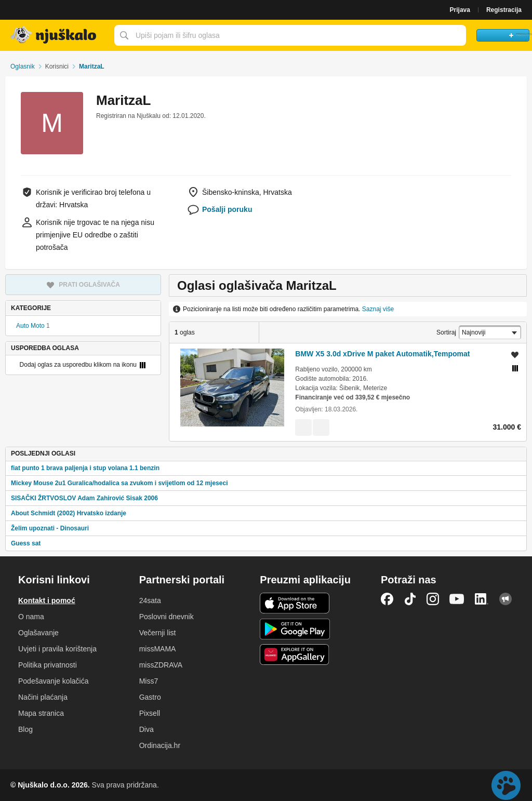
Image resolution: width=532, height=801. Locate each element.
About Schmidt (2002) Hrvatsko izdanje (69, 513)
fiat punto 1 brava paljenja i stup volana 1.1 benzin (85, 468)
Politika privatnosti (48, 665)
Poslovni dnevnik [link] (167, 617)
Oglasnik (23, 66)
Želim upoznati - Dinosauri (50, 528)
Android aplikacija (295, 629)
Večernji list (158, 633)
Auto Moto (30, 326)
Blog (25, 729)
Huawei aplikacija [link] (295, 655)
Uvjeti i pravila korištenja (57, 649)
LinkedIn (482, 599)
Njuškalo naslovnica (55, 35)
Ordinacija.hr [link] (160, 745)
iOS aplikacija (295, 603)
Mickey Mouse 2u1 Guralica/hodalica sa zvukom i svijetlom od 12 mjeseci (119, 483)
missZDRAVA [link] (161, 665)
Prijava (460, 10)
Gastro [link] (150, 697)
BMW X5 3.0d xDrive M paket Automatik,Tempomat (382, 354)
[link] (303, 428)
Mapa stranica (41, 713)
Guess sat (26, 543)
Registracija (504, 10)
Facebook (387, 599)
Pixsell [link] (150, 713)
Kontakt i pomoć (47, 600)
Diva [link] (147, 729)
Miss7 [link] (149, 681)
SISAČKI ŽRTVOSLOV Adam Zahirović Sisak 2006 (84, 498)
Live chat (506, 785)
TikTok (410, 599)
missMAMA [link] (158, 649)
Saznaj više (378, 309)
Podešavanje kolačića (53, 681)
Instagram (433, 599)
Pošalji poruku (227, 209)
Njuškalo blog (506, 599)
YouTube (457, 599)
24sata (150, 600)
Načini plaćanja (43, 697)
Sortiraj (446, 332)
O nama (31, 617)
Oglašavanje (38, 633)
